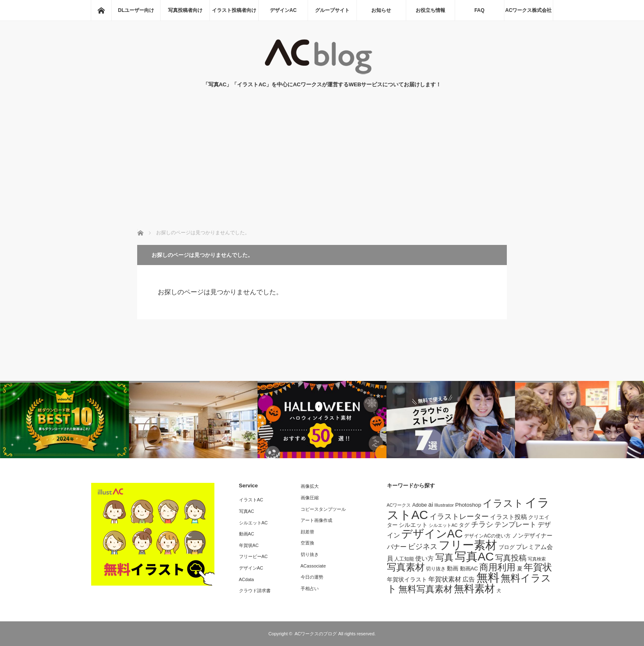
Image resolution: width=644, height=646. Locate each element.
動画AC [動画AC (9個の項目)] (469, 569)
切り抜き (310, 554)
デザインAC (283, 10)
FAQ (480, 10)
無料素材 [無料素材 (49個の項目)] (474, 588)
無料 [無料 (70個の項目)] (488, 578)
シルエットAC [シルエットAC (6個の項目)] (443, 525)
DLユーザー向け (136, 10)
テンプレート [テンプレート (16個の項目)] (515, 524)
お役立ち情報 (430, 10)
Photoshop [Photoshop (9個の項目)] (468, 505)
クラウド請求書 (255, 591)
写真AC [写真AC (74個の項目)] (474, 556)
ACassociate (313, 566)
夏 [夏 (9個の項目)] (520, 569)
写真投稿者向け (185, 10)
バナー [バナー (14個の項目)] (397, 547)
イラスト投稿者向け (234, 10)
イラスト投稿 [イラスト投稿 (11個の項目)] (508, 517)
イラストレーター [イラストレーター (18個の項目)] (459, 517)
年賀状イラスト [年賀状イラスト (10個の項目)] (407, 579)
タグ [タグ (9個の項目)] (464, 525)
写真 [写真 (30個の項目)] (444, 557)
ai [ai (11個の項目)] (431, 505)
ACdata (247, 579)
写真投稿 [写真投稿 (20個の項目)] (511, 558)
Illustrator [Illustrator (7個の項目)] (444, 505)
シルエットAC (253, 523)
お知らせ (381, 10)
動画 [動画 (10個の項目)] (453, 568)
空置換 (307, 543)
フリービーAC (253, 556)
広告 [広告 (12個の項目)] (469, 579)
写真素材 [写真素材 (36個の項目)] (406, 567)
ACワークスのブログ (316, 634)
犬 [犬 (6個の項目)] (499, 591)
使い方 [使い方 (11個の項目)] (424, 558)
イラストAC (251, 500)
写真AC (247, 511)
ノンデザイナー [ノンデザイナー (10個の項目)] (532, 535)
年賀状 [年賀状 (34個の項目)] (538, 567)
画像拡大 (310, 486)
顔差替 (307, 532)
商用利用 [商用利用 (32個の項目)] (497, 567)
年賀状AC (249, 545)
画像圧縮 (310, 498)
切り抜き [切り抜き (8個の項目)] (436, 569)
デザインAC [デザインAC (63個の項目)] (432, 534)
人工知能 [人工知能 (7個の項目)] (404, 559)
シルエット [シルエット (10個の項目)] (413, 525)
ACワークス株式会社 (528, 10)
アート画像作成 (316, 520)
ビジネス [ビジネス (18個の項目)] (423, 547)
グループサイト (332, 10)
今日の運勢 (312, 577)
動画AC (247, 534)
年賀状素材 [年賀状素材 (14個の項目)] (445, 579)
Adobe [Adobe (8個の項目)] (420, 505)
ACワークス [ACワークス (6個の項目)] (399, 505)
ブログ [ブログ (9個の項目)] (507, 547)
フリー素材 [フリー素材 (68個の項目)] (468, 545)
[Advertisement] (322, 167)
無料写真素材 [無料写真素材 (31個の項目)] (425, 589)
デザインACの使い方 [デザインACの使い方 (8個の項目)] (487, 536)
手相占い (310, 588)
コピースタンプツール (323, 509)
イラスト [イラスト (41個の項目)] (503, 503)
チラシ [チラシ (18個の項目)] (482, 524)
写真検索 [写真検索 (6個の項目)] (537, 559)
